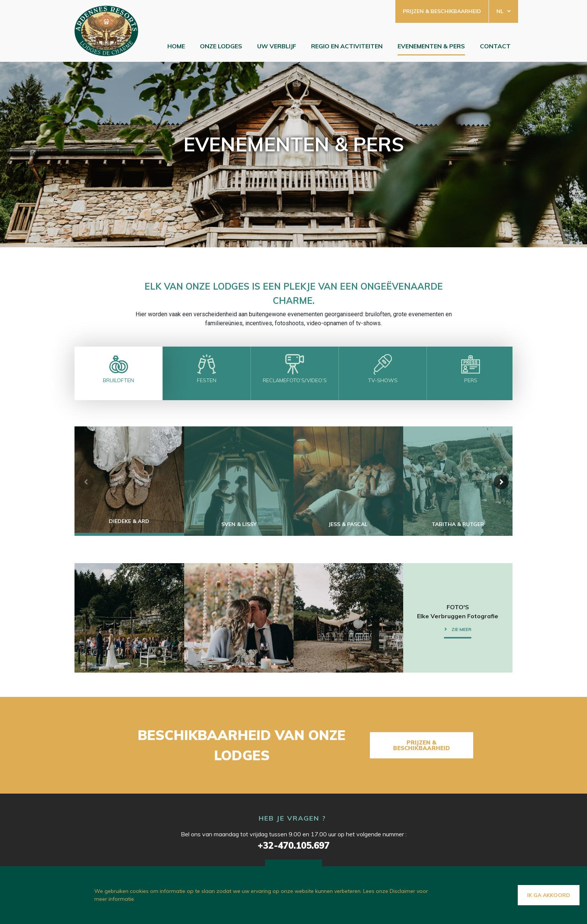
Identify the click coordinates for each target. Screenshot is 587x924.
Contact (495, 46)
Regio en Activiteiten (347, 46)
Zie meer (461, 629)
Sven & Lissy (239, 524)
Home (176, 46)
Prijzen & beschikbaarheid (442, 11)
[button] (501, 482)
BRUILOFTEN (118, 380)
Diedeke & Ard (129, 521)
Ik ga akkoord (549, 895)
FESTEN (207, 380)
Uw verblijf (277, 46)
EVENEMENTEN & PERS (431, 46)
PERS (471, 380)
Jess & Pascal (348, 524)
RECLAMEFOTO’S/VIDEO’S (295, 380)
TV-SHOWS (383, 380)
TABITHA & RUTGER (458, 524)
